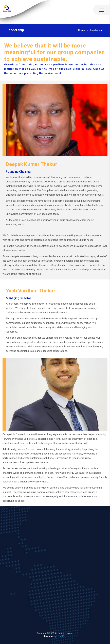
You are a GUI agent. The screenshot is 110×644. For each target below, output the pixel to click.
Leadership (97, 30)
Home (82, 30)
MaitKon (62, 636)
